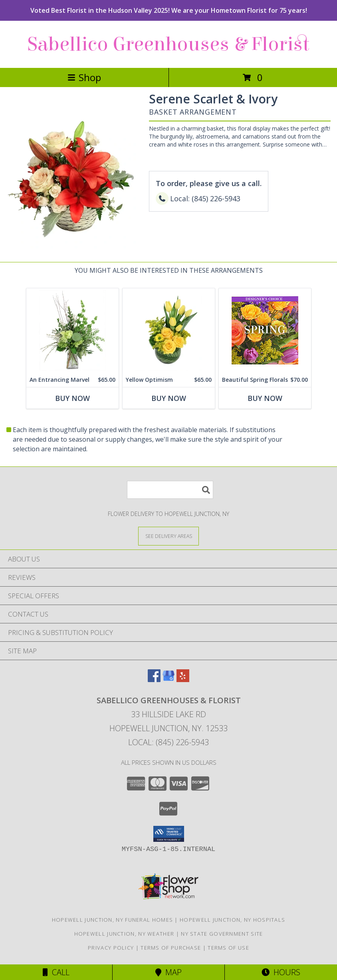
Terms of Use (228, 948)
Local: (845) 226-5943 (168, 742)
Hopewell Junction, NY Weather (124, 934)
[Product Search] (170, 490)
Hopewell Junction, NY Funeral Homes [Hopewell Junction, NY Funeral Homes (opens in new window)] (113, 920)
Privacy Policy (111, 948)
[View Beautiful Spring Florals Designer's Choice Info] (265, 330)
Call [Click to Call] (56, 972)
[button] (169, 834)
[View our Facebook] (154, 679)
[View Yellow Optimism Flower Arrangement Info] (169, 330)
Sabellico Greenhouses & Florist (168, 44)
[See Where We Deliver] (168, 536)
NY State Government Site (222, 934)
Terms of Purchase (171, 948)
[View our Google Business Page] (168, 679)
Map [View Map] (168, 972)
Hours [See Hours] (281, 972)
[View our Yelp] (183, 679)
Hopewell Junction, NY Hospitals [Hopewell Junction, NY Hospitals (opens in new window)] (232, 920)
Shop (84, 77)
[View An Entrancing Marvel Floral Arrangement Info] (72, 330)
